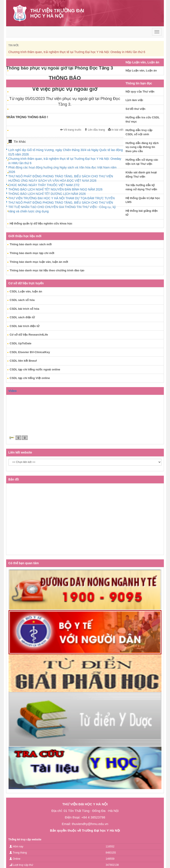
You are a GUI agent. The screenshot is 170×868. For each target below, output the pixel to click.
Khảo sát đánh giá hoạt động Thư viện (141, 174)
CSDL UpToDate (20, 343)
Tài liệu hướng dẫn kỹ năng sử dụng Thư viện (141, 187)
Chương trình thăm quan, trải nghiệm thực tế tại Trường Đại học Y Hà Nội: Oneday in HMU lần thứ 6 (77, 52)
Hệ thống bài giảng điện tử (142, 213)
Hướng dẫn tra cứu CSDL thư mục (143, 119)
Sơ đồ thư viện (135, 109)
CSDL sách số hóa (22, 300)
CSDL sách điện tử (22, 317)
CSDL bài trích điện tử (25, 326)
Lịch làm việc (134, 100)
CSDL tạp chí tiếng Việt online (30, 378)
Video (12, 391)
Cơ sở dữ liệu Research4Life (29, 335)
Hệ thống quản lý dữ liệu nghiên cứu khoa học (41, 223)
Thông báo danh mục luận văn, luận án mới (39, 262)
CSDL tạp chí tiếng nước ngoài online (35, 369)
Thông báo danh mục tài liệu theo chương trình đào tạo (47, 270)
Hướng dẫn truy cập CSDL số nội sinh (139, 132)
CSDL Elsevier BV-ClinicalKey (30, 352)
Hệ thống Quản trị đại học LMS (143, 200)
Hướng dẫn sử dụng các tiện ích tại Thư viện (142, 162)
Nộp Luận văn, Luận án (141, 70)
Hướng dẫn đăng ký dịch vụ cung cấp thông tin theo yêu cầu (142, 147)
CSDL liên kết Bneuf (23, 361)
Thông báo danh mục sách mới (31, 244)
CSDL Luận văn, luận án (26, 291)
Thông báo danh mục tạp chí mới (32, 253)
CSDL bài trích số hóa (24, 309)
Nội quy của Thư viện (140, 92)
